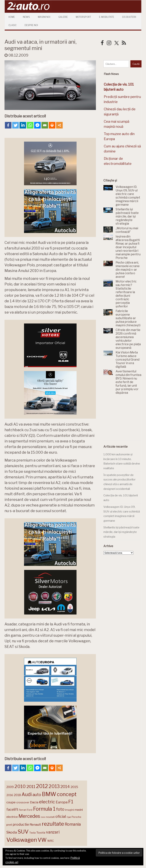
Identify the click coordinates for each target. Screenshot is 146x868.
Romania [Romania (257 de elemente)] (73, 824)
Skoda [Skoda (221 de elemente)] (12, 832)
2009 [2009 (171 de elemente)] (10, 787)
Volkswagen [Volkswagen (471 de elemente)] (22, 840)
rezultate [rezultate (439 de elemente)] (53, 824)
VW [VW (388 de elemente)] (42, 840)
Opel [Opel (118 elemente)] (69, 817)
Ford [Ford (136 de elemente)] (30, 810)
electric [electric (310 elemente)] (47, 802)
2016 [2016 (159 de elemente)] (10, 795)
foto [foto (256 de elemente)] (60, 809)
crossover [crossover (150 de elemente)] (23, 802)
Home (12, 17)
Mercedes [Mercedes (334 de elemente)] (29, 816)
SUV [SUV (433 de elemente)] (23, 832)
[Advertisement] (125, 420)
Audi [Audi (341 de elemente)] (27, 794)
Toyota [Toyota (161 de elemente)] (41, 833)
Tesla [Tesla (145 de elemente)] (32, 833)
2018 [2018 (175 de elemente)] (17, 795)
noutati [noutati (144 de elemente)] (50, 817)
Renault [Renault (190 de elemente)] (35, 825)
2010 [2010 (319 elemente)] (20, 786)
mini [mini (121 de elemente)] (43, 817)
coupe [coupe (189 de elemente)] (11, 802)
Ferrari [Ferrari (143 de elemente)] (23, 810)
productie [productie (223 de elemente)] (21, 824)
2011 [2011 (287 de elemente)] (31, 787)
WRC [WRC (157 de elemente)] (51, 841)
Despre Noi (31, 25)
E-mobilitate (107, 17)
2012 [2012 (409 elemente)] (42, 786)
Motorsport (83, 17)
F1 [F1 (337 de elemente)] (71, 802)
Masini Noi (44, 17)
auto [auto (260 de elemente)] (37, 795)
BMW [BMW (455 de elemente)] (49, 794)
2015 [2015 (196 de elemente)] (74, 787)
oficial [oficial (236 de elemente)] (61, 816)
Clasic (12, 25)
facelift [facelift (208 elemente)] (12, 809)
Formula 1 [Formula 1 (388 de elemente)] (44, 809)
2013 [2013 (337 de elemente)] (54, 786)
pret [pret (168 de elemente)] (9, 825)
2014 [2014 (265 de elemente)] (65, 787)
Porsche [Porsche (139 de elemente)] (76, 817)
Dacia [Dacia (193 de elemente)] (34, 802)
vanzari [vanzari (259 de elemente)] (53, 832)
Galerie (63, 17)
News (26, 17)
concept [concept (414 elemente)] (67, 794)
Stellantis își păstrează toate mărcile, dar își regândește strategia (121, 532)
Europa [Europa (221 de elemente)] (62, 802)
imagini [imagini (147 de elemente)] (70, 810)
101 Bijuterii (129, 17)
